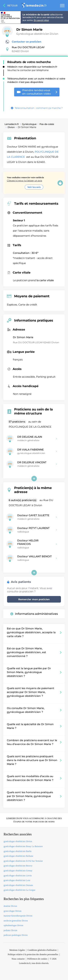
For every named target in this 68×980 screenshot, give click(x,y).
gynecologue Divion (13, 911)
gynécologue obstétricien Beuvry (18, 866)
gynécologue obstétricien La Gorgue (19, 890)
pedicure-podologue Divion (16, 935)
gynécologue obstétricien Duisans (18, 885)
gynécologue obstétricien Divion (18, 841)
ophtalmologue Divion (13, 925)
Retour (12, 5)
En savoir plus (41, 20)
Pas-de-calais (47, 124)
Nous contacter (18, 959)
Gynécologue (29, 124)
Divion (11, 127)
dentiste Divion (10, 906)
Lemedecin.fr (12, 124)
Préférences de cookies (37, 959)
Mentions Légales (17, 950)
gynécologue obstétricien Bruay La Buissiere (23, 846)
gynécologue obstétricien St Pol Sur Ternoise (23, 861)
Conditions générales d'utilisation (42, 950)
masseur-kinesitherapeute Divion (18, 916)
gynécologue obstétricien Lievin (18, 876)
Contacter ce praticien (23, 42)
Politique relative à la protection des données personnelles (33, 954)
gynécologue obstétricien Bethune (18, 856)
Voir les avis (34, 187)
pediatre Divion (10, 930)
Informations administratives (34, 614)
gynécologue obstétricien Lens (17, 880)
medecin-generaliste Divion (16, 921)
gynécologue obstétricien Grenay (18, 871)
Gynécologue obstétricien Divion (37, 34)
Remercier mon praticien (34, 599)
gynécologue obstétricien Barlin (17, 851)
